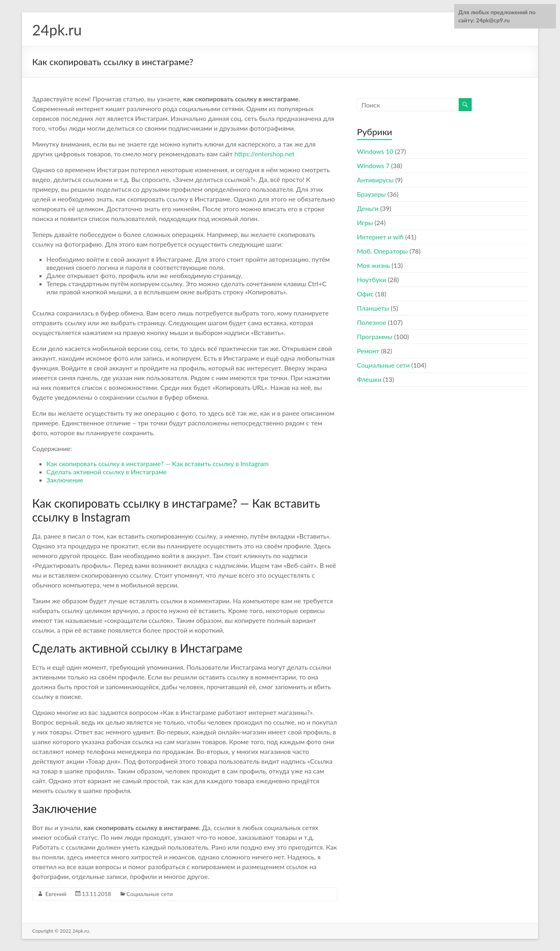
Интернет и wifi (380, 237)
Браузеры (371, 194)
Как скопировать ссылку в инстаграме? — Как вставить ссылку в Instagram (157, 463)
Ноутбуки (372, 279)
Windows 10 (375, 151)
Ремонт (368, 351)
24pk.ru (57, 30)
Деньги (368, 208)
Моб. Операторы (382, 251)
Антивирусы (375, 180)
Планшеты (373, 308)
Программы (375, 336)
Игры (365, 222)
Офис (365, 294)
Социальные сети (150, 894)
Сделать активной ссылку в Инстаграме (106, 472)
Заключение (65, 480)
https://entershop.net (265, 154)
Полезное (372, 322)
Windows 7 (373, 165)
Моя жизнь (373, 265)
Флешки (369, 379)
